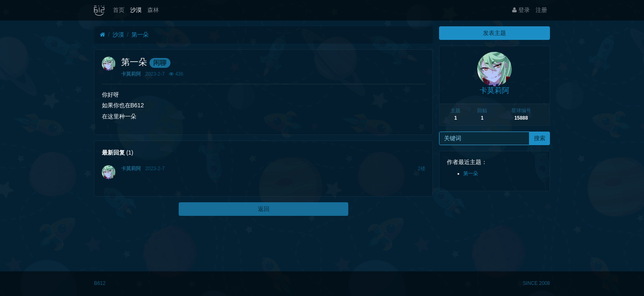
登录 (521, 10)
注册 (541, 10)
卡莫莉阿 (131, 74)
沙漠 (136, 10)
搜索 (540, 138)
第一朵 (140, 35)
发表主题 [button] (494, 33)
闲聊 (160, 63)
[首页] (102, 35)
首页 (119, 10)
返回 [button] (264, 209)
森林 (153, 10)
